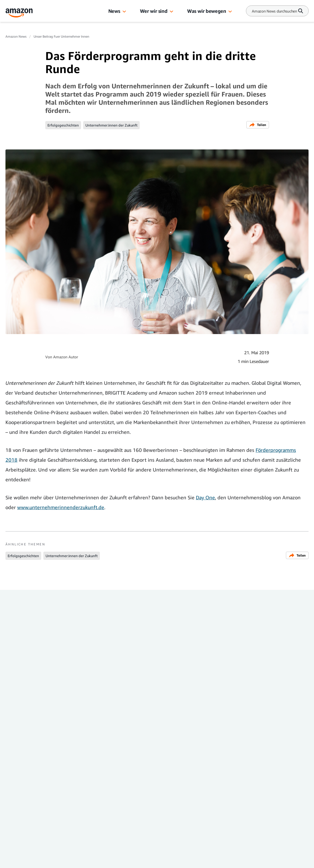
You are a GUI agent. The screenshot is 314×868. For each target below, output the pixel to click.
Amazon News (16, 36)
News (114, 11)
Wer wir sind (154, 11)
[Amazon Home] (19, 13)
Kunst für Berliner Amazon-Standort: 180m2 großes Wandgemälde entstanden (116, 690)
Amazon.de (26, 838)
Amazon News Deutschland (39, 794)
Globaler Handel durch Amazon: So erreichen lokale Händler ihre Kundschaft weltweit (263, 690)
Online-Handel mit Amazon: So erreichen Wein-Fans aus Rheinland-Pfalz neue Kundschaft (191, 690)
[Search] (274, 11)
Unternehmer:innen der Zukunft (111, 125)
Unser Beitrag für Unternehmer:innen (29, 728)
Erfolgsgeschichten (63, 125)
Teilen (258, 125)
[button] (124, 12)
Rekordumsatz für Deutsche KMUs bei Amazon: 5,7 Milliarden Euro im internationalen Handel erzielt (37, 694)
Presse (21, 816)
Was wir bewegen (207, 11)
